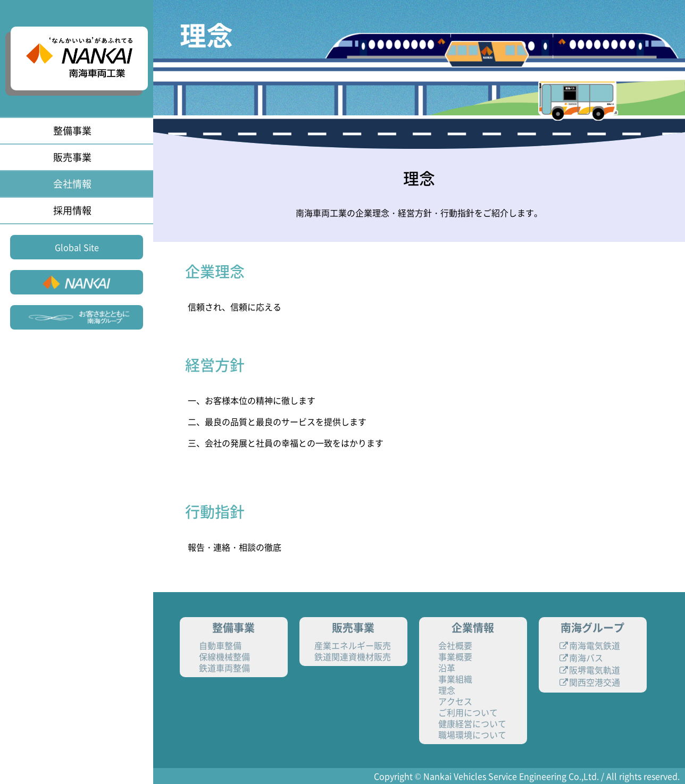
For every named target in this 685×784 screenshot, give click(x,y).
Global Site (77, 247)
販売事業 (72, 157)
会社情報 (72, 184)
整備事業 (72, 130)
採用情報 (72, 210)
